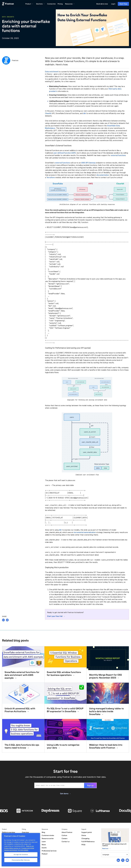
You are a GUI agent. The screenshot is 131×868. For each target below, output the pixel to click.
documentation (103, 175)
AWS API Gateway (88, 163)
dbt (85, 113)
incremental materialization (85, 532)
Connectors (51, 4)
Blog (43, 831)
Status (84, 835)
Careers (64, 838)
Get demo (64, 793)
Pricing (60, 4)
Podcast (45, 853)
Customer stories (48, 835)
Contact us (65, 841)
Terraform (51, 177)
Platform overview (9, 831)
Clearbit (48, 113)
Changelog (85, 838)
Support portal (87, 831)
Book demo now (102, 4)
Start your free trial (55, 615)
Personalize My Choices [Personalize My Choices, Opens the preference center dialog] (21, 860)
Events (44, 847)
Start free (123, 4)
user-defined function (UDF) (65, 153)
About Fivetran (67, 831)
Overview (25, 831)
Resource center (48, 838)
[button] (29, 4)
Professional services (49, 850)
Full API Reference (88, 841)
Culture (64, 835)
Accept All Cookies (21, 854)
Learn (44, 841)
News (44, 844)
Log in (113, 4)
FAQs (83, 844)
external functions (118, 155)
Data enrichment (52, 72)
